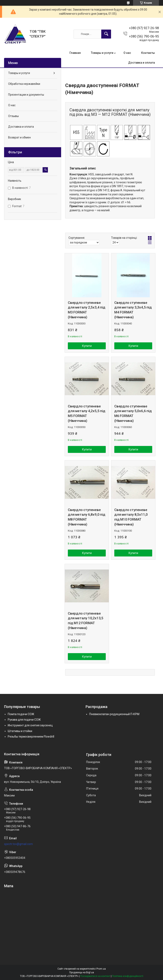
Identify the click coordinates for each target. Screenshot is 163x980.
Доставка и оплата (142, 63)
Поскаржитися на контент (95, 976)
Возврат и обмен (19, 137)
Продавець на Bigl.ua (82, 972)
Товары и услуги (102, 53)
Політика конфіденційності (128, 976)
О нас (127, 53)
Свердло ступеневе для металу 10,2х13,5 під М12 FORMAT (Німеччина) (86, 621)
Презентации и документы (26, 95)
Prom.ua (101, 969)
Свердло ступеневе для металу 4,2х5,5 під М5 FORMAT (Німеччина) (87, 413)
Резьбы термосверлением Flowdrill (31, 737)
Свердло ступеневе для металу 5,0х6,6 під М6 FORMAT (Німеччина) (133, 413)
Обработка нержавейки (24, 84)
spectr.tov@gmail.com (18, 844)
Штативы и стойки (20, 731)
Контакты (148, 53)
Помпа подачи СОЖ (21, 714)
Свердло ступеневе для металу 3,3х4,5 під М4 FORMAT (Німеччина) (133, 310)
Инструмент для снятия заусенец (30, 725)
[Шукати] (106, 34)
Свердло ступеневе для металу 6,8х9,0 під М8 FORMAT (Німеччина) (87, 517)
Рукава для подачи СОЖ (24, 720)
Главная (75, 53)
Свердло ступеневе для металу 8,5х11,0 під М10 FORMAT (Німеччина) (131, 517)
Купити (87, 346)
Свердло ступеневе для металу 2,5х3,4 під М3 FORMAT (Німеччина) (87, 310)
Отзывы (13, 116)
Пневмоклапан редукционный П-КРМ (114, 714)
